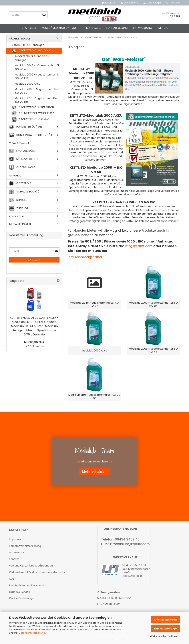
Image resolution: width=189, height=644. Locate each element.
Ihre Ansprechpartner (85, 264)
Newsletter (109, 3)
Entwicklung (143, 28)
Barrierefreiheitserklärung (25, 559)
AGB (12, 592)
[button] (130, 3)
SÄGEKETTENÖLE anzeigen (28, 51)
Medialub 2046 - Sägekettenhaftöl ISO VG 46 (37, 74)
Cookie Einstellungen (22, 611)
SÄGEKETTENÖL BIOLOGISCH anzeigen (32, 65)
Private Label (92, 28)
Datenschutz (17, 565)
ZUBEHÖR (19, 215)
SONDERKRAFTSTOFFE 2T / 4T (32, 141)
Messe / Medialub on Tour (60, 28)
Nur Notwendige (165, 629)
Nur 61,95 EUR (34, 349)
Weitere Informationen (165, 636)
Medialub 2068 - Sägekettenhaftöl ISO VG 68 (37, 97)
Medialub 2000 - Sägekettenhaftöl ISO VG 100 (37, 83)
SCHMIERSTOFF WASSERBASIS (33, 120)
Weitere (163, 28)
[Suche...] (44, 15)
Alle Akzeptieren (165, 620)
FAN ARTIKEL (17, 223)
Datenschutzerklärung (32, 633)
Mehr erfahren (94, 484)
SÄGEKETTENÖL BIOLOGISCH (33, 57)
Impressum (16, 552)
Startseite (29, 28)
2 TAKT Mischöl (19, 149)
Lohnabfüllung (117, 28)
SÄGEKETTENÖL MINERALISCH (33, 114)
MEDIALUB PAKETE (20, 230)
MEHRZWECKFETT (24, 165)
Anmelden (34, 266)
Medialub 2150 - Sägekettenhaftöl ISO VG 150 (36, 106)
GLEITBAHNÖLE (22, 174)
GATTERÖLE (20, 190)
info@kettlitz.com (139, 252)
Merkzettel (173, 3)
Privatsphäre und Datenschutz (28, 598)
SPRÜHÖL (15, 182)
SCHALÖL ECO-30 (24, 198)
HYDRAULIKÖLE (22, 157)
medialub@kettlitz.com (131, 557)
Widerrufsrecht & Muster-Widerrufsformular (37, 585)
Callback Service (20, 605)
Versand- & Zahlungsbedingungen (31, 579)
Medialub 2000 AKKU (27, 90)
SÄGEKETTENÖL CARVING (31, 126)
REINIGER (18, 206)
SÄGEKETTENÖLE (20, 45)
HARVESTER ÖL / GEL (26, 133)
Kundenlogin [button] (152, 3)
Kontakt (14, 572)
